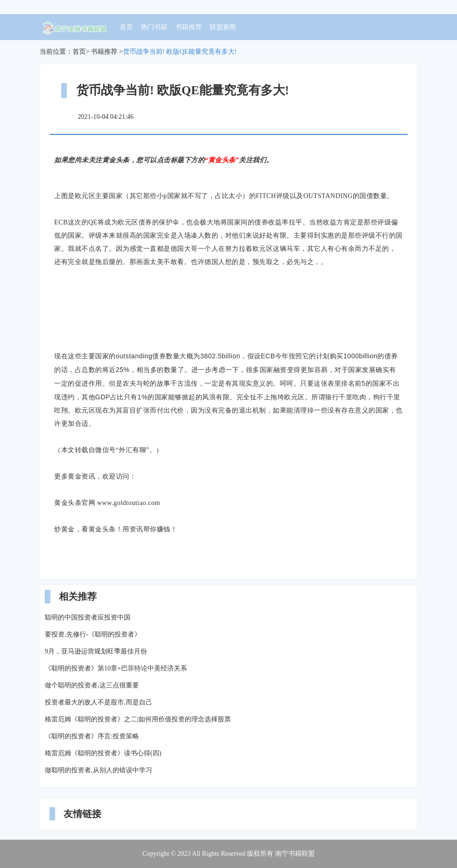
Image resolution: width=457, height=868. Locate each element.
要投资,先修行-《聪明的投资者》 (93, 634)
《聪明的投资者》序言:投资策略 (92, 736)
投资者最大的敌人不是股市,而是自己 (98, 702)
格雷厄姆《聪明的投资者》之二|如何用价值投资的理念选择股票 (138, 719)
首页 (126, 27)
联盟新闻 (223, 27)
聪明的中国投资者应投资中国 (88, 617)
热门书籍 (154, 27)
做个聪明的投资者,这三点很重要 (92, 685)
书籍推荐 (188, 27)
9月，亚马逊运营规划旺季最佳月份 (96, 651)
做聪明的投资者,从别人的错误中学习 (98, 770)
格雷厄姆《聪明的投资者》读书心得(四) (103, 753)
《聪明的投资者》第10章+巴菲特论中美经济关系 (116, 668)
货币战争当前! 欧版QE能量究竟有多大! (180, 52)
